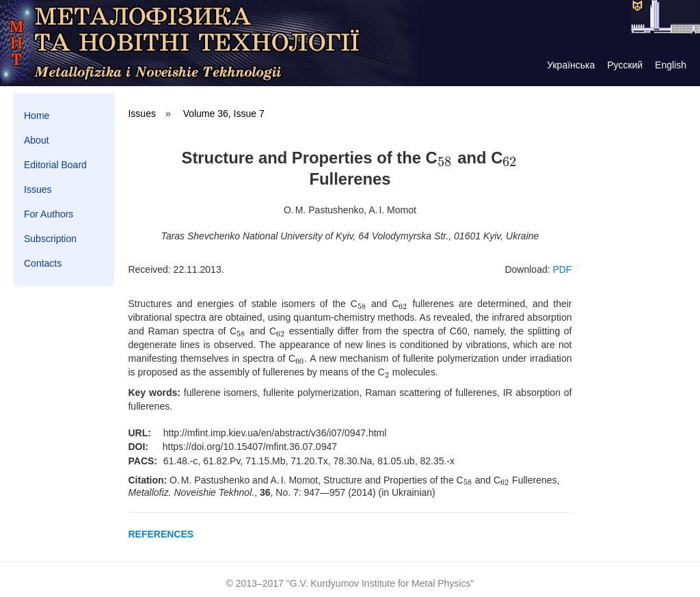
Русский (625, 65)
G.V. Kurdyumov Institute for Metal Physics (380, 583)
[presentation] (445, 158)
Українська (571, 65)
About (37, 140)
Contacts (43, 263)
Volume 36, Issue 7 (224, 114)
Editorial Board (55, 165)
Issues (38, 189)
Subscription (50, 239)
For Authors (49, 214)
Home (37, 116)
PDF (562, 269)
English (671, 65)
